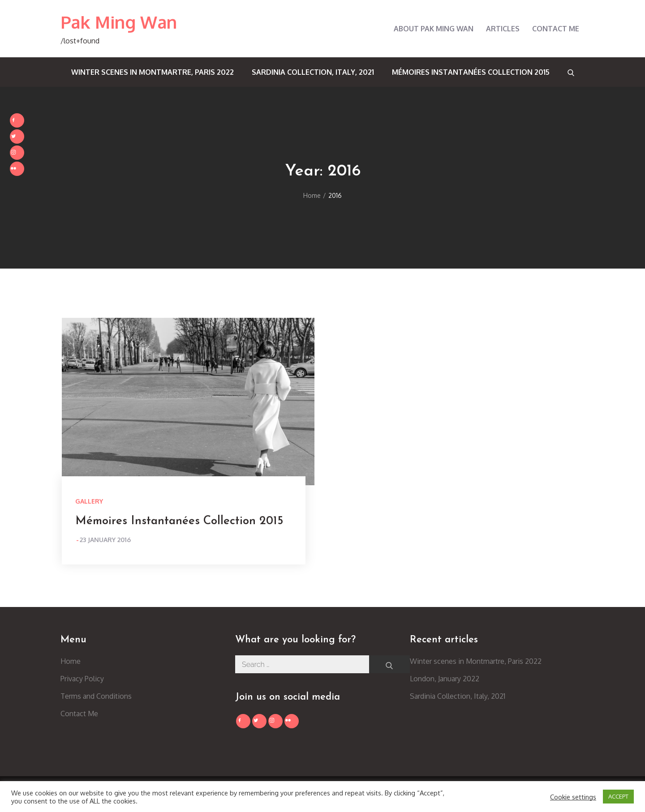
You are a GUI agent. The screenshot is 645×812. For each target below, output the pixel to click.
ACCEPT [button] (618, 796)
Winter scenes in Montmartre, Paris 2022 (153, 72)
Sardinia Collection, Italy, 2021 (313, 72)
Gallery (89, 501)
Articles (503, 29)
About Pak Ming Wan (434, 29)
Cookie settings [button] (573, 797)
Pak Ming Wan (119, 22)
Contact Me (556, 29)
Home (71, 661)
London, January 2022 (445, 679)
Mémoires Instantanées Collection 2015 (471, 72)
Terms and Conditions (96, 696)
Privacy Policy (82, 679)
